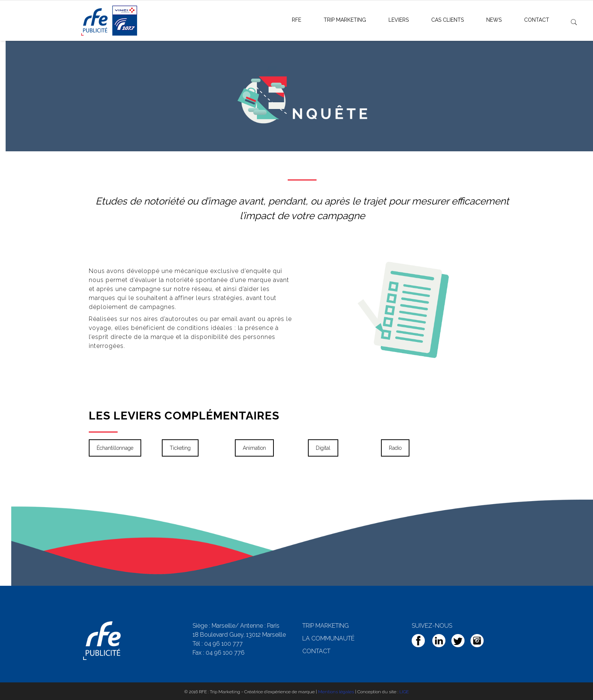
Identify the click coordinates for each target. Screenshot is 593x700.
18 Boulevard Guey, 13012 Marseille (239, 635)
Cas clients (447, 20)
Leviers (399, 20)
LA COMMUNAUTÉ (328, 638)
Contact (537, 20)
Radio (395, 448)
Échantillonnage (115, 448)
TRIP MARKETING (326, 626)
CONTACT (316, 651)
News (494, 20)
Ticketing (180, 448)
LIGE (404, 692)
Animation (254, 448)
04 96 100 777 (223, 644)
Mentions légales (336, 692)
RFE (296, 20)
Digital (323, 448)
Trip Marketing (345, 20)
